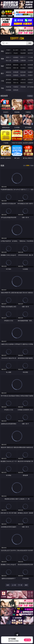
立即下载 (27, 640)
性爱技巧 (30, 83)
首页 (8, 585)
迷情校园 (8, 83)
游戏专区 (30, 50)
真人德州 (16, 50)
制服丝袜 (8, 68)
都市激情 (8, 79)
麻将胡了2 (8, 53)
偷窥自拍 (8, 72)
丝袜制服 (16, 60)
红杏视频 (8, 90)
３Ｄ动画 (30, 57)
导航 (2, 88)
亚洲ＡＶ (8, 57)
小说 (2, 81)
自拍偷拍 (16, 57)
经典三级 (16, 68)
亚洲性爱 (8, 65)
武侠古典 (30, 79)
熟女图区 (23, 75)
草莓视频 (23, 87)
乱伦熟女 (23, 68)
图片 (2, 73)
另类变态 (30, 68)
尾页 (26, 585)
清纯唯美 (16, 75)
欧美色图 (23, 72)
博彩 (2, 51)
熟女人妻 (8, 60)
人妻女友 (23, 79)
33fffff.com (17, 38)
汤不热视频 (30, 87)
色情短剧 (16, 90)
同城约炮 (8, 87)
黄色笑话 (23, 83)
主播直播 (23, 60)
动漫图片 (30, 72)
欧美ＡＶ (23, 57)
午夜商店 (16, 87)
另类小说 (16, 83)
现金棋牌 (23, 53)
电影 (2, 66)
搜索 (30, 43)
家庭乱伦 (16, 79)
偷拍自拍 (16, 65)
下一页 (20, 585)
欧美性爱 (30, 65)
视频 (2, 59)
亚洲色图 (16, 72)
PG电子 (8, 50)
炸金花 (16, 53)
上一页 (14, 585)
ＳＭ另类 (30, 60)
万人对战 (23, 50)
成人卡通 (23, 65)
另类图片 (30, 75)
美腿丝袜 (8, 75)
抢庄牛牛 (30, 53)
